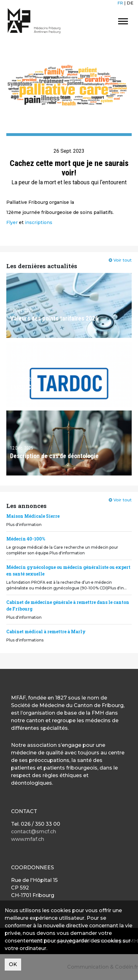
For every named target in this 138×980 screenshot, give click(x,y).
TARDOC (20, 387)
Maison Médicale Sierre (33, 516)
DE (130, 3)
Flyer (12, 222)
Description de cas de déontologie (54, 456)
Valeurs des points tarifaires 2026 (54, 318)
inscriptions (39, 222)
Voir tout (123, 260)
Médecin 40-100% (26, 539)
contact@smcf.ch (34, 832)
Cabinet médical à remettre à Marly (46, 632)
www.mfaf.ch (28, 839)
